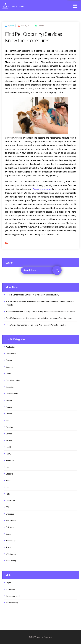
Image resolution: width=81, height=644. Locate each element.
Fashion (9, 400)
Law (8, 467)
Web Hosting (11, 561)
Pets (8, 494)
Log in (8, 583)
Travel (8, 547)
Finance (9, 407)
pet (7, 487)
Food (8, 420)
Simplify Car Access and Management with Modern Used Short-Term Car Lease (39, 318)
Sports (9, 534)
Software (10, 527)
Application (11, 347)
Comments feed (13, 596)
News (8, 481)
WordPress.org (12, 603)
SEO (8, 507)
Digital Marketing (13, 380)
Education (10, 387)
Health (9, 447)
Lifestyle (9, 474)
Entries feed (11, 589)
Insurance (10, 461)
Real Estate (11, 501)
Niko (12, 26)
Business (10, 367)
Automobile (11, 354)
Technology (11, 541)
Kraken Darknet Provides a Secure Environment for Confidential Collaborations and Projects (40, 303)
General (9, 440)
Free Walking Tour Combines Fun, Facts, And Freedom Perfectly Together (36, 325)
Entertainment (12, 394)
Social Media (11, 521)
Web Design (11, 554)
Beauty (9, 360)
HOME (8, 454)
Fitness (9, 414)
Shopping (10, 514)
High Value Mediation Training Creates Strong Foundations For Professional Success (41, 312)
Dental (9, 374)
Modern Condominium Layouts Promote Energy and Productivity (32, 295)
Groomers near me (42, 189)
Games (9, 434)
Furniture (10, 427)
